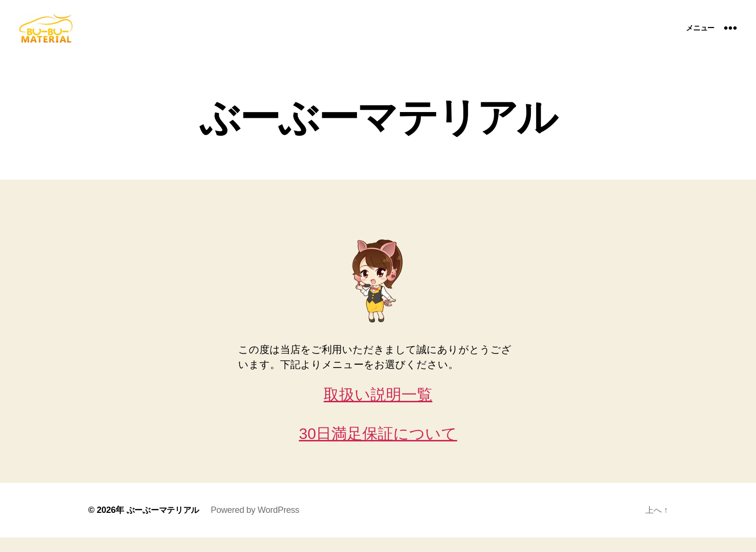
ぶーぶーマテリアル (165, 524)
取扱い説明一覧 (378, 409)
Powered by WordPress (259, 524)
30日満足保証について (378, 448)
